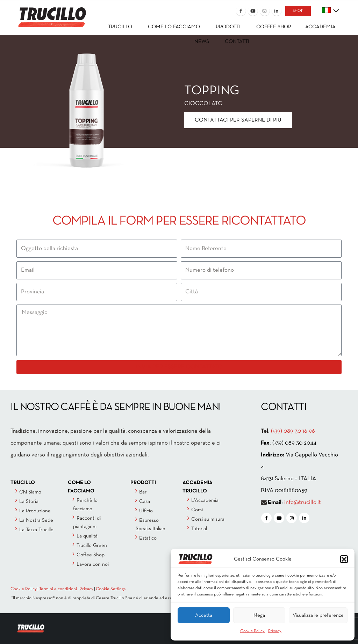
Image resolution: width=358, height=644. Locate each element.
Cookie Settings (111, 589)
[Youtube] (253, 11)
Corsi (197, 510)
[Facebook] (241, 11)
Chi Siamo (30, 492)
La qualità (87, 536)
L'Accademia (205, 500)
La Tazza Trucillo (36, 530)
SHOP (298, 11)
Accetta (204, 615)
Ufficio (146, 511)
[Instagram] (265, 11)
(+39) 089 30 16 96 (293, 431)
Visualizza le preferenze (318, 615)
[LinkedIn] (277, 11)
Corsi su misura (208, 519)
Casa (145, 502)
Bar (143, 492)
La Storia (29, 502)
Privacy (275, 631)
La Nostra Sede (36, 520)
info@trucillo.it (303, 502)
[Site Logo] (46, 13)
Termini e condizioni (58, 589)
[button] (344, 559)
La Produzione (35, 511)
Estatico (148, 538)
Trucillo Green (92, 546)
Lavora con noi (93, 564)
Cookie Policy (252, 631)
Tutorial (199, 529)
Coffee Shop (91, 555)
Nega (259, 615)
